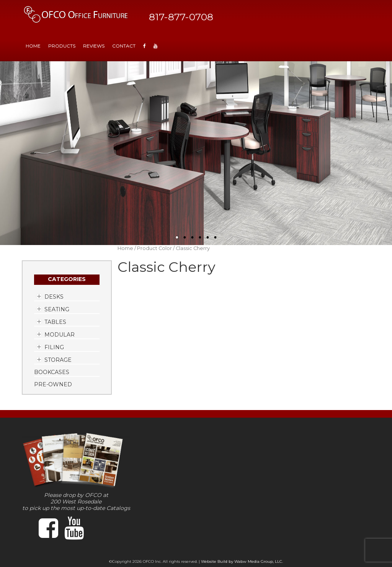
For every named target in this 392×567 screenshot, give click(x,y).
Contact (124, 46)
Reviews (94, 46)
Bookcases (52, 372)
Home (125, 248)
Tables (55, 322)
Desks (54, 297)
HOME (33, 46)
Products (62, 46)
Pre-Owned (53, 384)
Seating (57, 309)
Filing (54, 347)
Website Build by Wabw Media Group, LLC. (242, 561)
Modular (60, 335)
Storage (58, 360)
